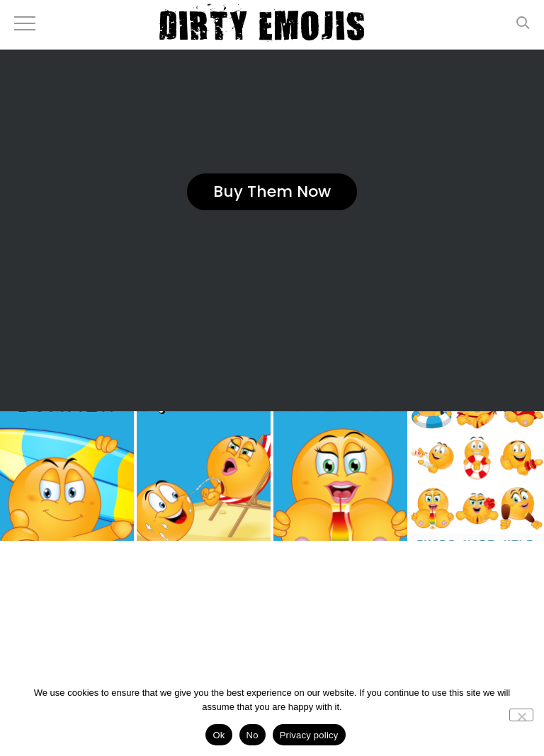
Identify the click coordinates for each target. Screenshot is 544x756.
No (253, 735)
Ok (219, 735)
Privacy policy (309, 735)
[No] (521, 715)
